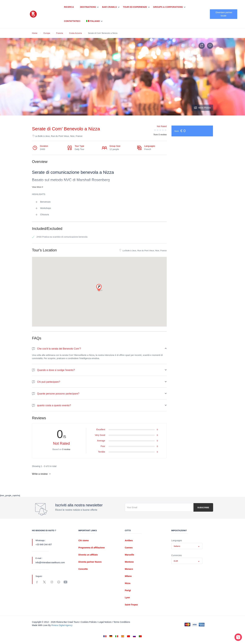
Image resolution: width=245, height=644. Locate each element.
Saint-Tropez (131, 605)
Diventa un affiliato (88, 555)
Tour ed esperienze (135, 7)
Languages (177, 540)
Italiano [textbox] (177, 546)
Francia (60, 33)
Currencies (177, 555)
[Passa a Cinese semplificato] (128, 636)
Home (35, 33)
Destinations (88, 7)
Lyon (127, 598)
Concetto (83, 569)
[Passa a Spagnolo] (123, 636)
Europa (47, 33)
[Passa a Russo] (134, 636)
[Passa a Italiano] (117, 636)
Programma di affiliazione (92, 548)
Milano (128, 576)
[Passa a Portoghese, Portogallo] (140, 636)
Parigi (128, 590)
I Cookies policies (88, 622)
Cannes (129, 548)
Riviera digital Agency (62, 625)
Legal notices (105, 622)
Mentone (129, 562)
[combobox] (187, 546)
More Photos (202, 108)
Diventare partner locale (224, 14)
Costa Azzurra (75, 33)
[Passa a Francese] (105, 636)
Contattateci (72, 21)
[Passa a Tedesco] (111, 636)
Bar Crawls (109, 7)
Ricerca (69, 7)
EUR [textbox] (176, 561)
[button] (99, 288)
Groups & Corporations (168, 7)
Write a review (41, 474)
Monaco (129, 569)
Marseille (130, 555)
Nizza (128, 583)
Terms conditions (122, 622)
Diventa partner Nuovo (90, 562)
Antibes (129, 540)
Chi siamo (84, 540)
